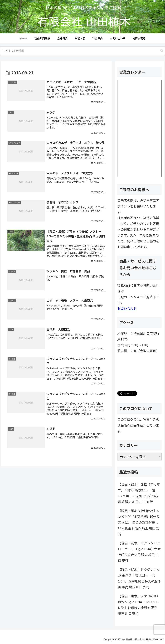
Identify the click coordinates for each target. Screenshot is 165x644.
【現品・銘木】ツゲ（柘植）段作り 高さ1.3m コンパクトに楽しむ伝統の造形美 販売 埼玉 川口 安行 (139, 605)
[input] (82, 51)
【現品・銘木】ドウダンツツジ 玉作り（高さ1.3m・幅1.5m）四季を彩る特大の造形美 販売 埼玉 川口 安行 (139, 578)
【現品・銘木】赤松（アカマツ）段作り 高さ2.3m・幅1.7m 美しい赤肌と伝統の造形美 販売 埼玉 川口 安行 (139, 493)
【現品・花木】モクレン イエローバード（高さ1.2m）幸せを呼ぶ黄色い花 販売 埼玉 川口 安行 (139, 552)
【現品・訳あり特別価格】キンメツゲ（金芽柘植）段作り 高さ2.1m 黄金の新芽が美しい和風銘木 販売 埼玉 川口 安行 (139, 522)
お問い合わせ (127, 308)
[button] (162, 51)
